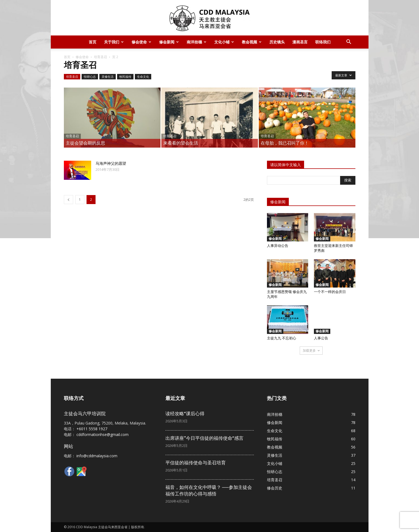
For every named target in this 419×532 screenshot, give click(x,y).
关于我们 (114, 42)
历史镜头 (277, 42)
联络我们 (323, 42)
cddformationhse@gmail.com (102, 434)
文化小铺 (224, 42)
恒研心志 (90, 77)
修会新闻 (169, 42)
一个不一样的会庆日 (330, 292)
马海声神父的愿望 (111, 163)
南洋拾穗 (197, 42)
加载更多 (311, 350)
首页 (93, 42)
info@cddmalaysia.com (97, 456)
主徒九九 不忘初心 (282, 338)
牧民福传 (125, 77)
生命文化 (143, 77)
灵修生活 (108, 77)
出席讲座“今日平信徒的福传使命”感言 (204, 438)
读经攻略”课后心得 (185, 414)
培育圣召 (100, 57)
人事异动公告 (278, 246)
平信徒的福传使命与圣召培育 (196, 463)
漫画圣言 (300, 42)
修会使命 (141, 42)
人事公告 (321, 338)
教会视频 (252, 42)
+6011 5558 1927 (92, 429)
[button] (349, 42)
